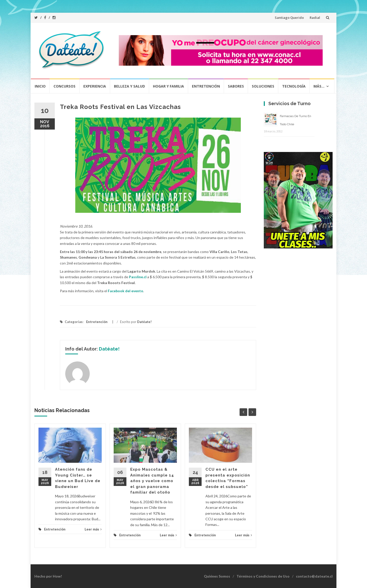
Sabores (236, 86)
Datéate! (144, 322)
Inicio (40, 86)
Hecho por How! (48, 576)
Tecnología (294, 86)
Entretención (206, 86)
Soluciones (263, 86)
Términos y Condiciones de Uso (263, 576)
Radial (315, 18)
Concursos (64, 86)
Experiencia (95, 86)
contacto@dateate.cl (314, 576)
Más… (319, 86)
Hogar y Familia (168, 86)
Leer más (93, 529)
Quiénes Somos (217, 576)
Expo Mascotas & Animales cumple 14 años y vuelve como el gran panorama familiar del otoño (152, 481)
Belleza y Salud (129, 86)
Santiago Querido (289, 18)
